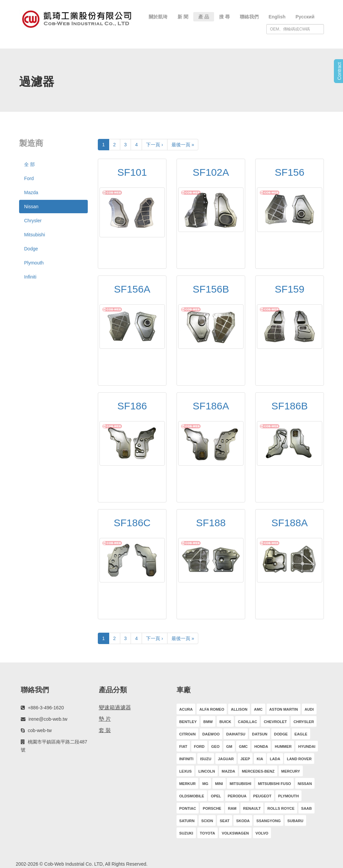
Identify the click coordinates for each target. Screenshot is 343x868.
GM (229, 746)
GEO (216, 746)
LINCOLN (207, 771)
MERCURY (291, 771)
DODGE (281, 734)
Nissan (31, 207)
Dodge (31, 249)
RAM (232, 808)
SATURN (187, 821)
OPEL (216, 796)
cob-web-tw (40, 730)
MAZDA (228, 771)
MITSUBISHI (240, 784)
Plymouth (34, 263)
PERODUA (237, 796)
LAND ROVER (299, 759)
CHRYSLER (304, 722)
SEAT (225, 821)
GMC (243, 746)
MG (205, 784)
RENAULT (252, 808)
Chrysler (33, 221)
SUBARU (295, 821)
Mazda (31, 192)
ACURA (186, 709)
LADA (275, 759)
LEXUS (185, 771)
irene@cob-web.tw (48, 719)
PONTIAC (188, 808)
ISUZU (206, 759)
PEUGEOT (262, 796)
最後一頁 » (183, 145)
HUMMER (283, 746)
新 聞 (183, 17)
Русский (305, 17)
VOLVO (262, 833)
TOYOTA (208, 833)
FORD (199, 746)
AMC (258, 709)
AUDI (309, 709)
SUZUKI (186, 833)
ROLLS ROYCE (281, 808)
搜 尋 (224, 17)
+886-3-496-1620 (46, 708)
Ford (29, 178)
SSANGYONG (268, 821)
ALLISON (239, 709)
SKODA (243, 821)
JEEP (245, 759)
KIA (260, 759)
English (277, 17)
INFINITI (186, 759)
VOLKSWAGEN (235, 833)
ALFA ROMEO (212, 709)
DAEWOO (211, 734)
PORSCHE (212, 808)
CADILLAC (247, 722)
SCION (207, 821)
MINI (219, 784)
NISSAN (305, 784)
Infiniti (30, 277)
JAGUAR (226, 759)
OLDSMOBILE (192, 796)
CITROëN (187, 734)
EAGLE (301, 734)
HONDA (261, 746)
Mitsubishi (35, 235)
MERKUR (187, 784)
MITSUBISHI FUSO (275, 784)
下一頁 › (155, 145)
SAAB (306, 808)
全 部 (29, 164)
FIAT (183, 746)
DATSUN (260, 734)
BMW (208, 722)
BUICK (225, 722)
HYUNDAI (307, 746)
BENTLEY (188, 722)
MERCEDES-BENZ (258, 771)
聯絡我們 (249, 17)
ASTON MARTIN (284, 709)
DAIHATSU (236, 734)
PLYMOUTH (288, 796)
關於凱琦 (158, 17)
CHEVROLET (275, 722)
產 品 (204, 17)
